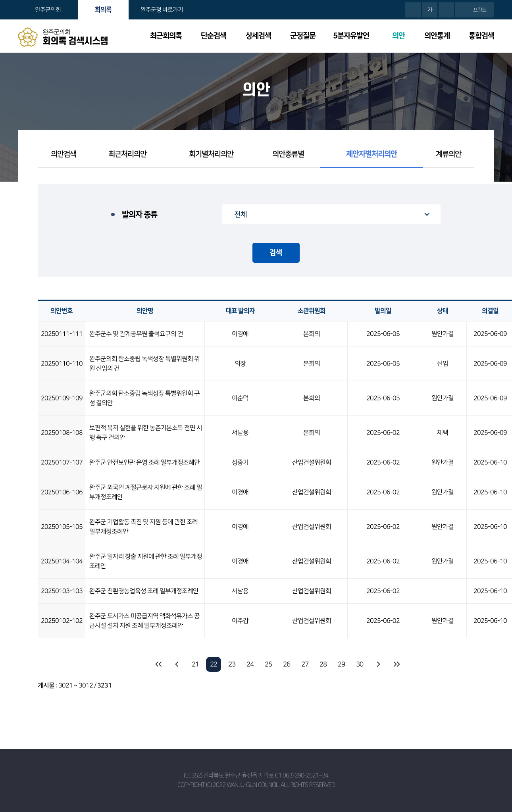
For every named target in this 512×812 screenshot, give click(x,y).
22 (214, 664)
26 (287, 664)
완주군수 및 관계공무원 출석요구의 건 (136, 334)
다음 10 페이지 (378, 664)
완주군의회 (48, 10)
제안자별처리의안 (371, 154)
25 (268, 664)
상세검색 (258, 36)
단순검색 (214, 36)
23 (232, 664)
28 (323, 664)
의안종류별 (288, 154)
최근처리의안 (127, 154)
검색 (276, 253)
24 (250, 664)
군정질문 (303, 36)
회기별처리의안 (211, 154)
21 (195, 664)
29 (341, 664)
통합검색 (481, 36)
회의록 (103, 10)
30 (360, 664)
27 (305, 664)
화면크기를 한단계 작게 (446, 10)
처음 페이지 (159, 664)
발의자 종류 (140, 215)
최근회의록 (166, 36)
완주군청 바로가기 (162, 10)
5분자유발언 (351, 36)
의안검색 (64, 154)
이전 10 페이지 (177, 664)
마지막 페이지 (396, 664)
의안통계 (437, 36)
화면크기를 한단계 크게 (413, 10)
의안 (398, 36)
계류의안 (448, 154)
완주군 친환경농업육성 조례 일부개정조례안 (144, 591)
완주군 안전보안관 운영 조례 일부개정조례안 (144, 462)
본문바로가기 (0, 0)
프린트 (480, 10)
